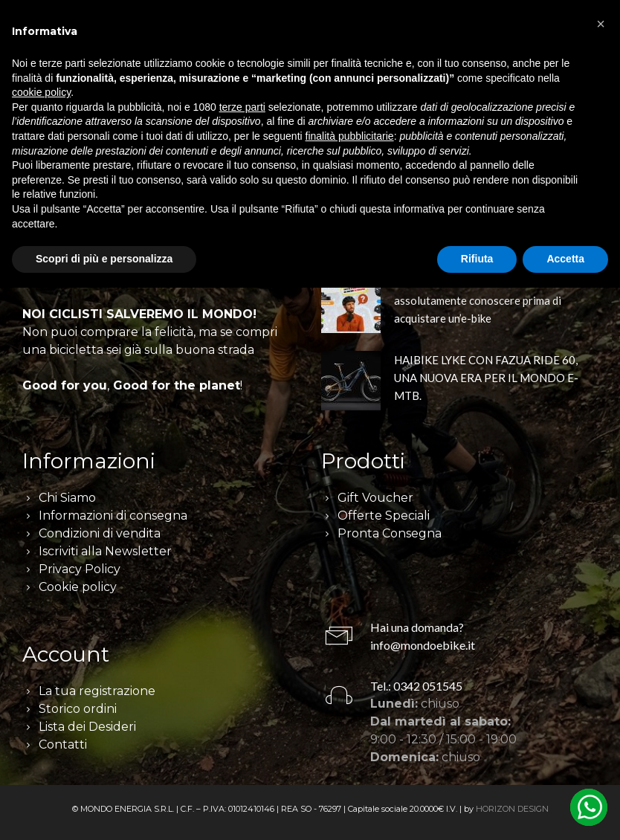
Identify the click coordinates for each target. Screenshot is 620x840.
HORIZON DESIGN (512, 809)
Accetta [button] (565, 259)
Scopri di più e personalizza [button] (104, 259)
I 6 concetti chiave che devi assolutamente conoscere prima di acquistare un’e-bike (478, 300)
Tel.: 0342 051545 (416, 686)
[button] (601, 24)
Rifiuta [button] (477, 259)
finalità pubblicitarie (350, 136)
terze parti (242, 107)
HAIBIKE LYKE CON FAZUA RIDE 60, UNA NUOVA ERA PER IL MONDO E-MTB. (486, 378)
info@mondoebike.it (423, 645)
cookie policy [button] (41, 92)
